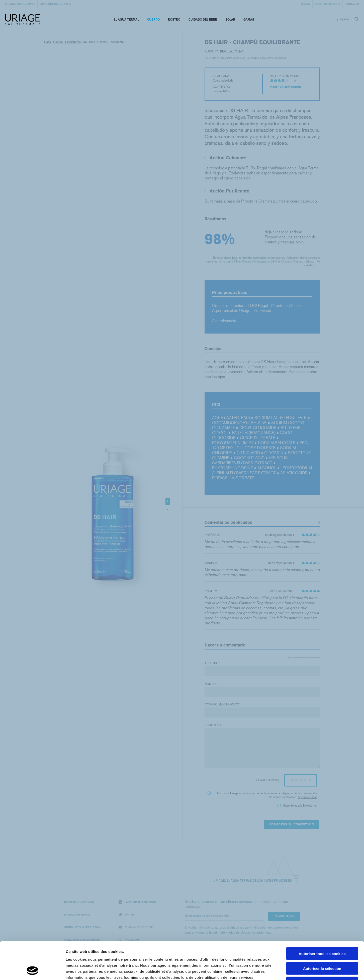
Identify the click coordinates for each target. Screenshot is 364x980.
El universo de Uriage (20, 4)
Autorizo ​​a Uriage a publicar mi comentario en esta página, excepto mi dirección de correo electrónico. (262, 795)
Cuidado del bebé (203, 19)
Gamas (249, 19)
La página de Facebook (137, 902)
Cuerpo (153, 19)
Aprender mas (307, 797)
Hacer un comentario (286, 87)
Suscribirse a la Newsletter (297, 806)
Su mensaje (214, 725)
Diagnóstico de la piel (56, 4)
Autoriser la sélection (322, 933)
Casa (48, 42)
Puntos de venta (329, 4)
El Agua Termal (126, 19)
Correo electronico (222, 704)
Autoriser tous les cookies (322, 918)
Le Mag (305, 4)
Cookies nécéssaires (322, 948)
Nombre (211, 684)
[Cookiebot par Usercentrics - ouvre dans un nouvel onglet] (32, 970)
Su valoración (267, 780)
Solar (230, 19)
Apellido (212, 663)
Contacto (352, 4)
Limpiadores (73, 42)
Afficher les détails (276, 970)
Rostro (174, 19)
